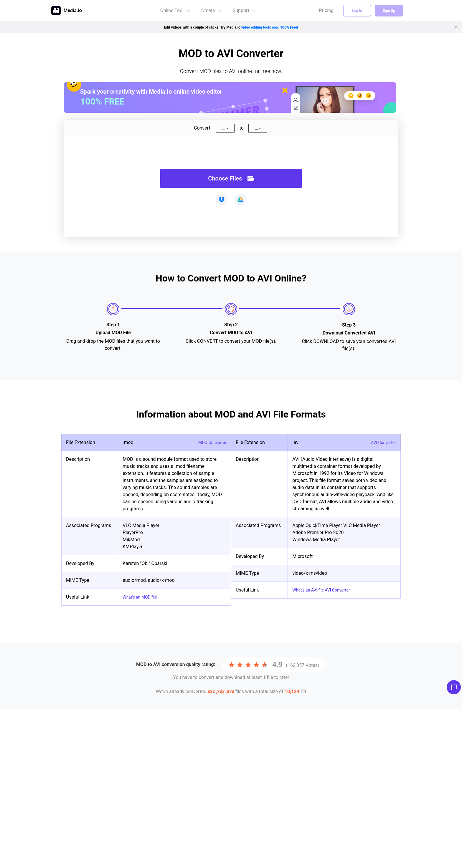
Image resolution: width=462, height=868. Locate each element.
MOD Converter (210, 442)
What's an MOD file (142, 597)
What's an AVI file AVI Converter (325, 590)
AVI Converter (382, 442)
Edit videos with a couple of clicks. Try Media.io (231, 27)
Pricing (326, 10)
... (224, 128)
